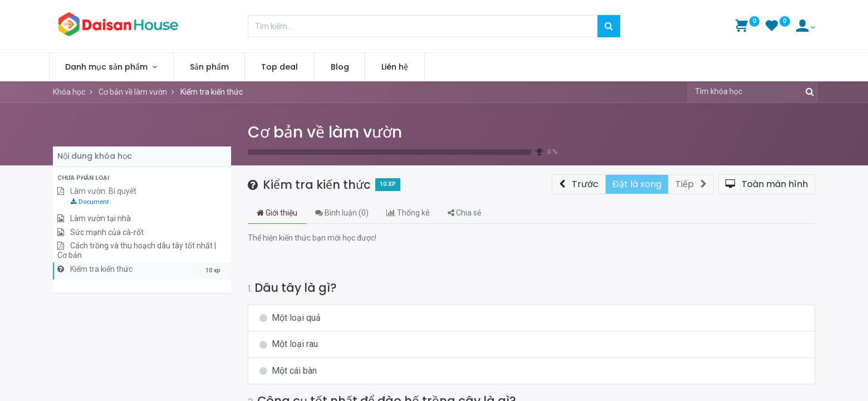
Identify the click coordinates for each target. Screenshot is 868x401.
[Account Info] (806, 27)
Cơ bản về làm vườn (325, 132)
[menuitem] (213, 67)
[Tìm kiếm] (609, 26)
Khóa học (69, 92)
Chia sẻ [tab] (464, 213)
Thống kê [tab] (408, 213)
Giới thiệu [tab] (277, 213)
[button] (142, 178)
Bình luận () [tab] (342, 213)
